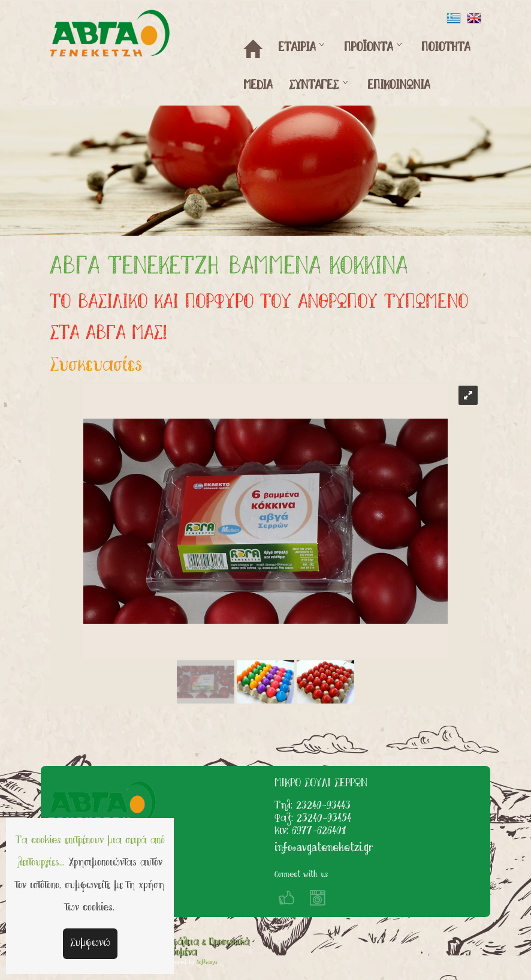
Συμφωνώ (90, 943)
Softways (207, 963)
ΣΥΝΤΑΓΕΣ (314, 86)
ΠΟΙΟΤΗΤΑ (446, 48)
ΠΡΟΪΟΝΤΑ (368, 48)
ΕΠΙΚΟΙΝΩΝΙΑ (399, 86)
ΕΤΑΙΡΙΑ (297, 48)
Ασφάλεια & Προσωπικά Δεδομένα (206, 947)
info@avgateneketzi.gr (324, 848)
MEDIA (258, 86)
